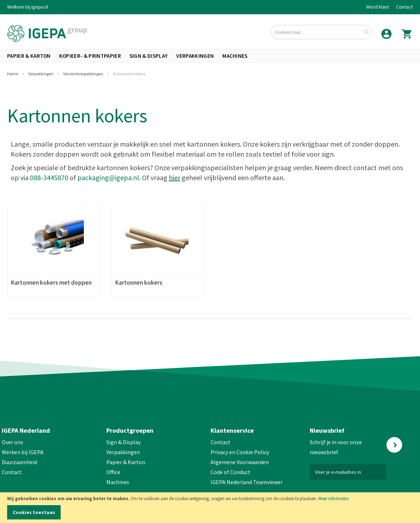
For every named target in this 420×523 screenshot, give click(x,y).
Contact (404, 7)
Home (13, 74)
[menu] (210, 56)
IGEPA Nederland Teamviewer (247, 482)
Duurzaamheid (19, 462)
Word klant (378, 7)
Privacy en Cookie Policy (240, 452)
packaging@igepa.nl (108, 177)
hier (174, 177)
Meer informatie (333, 499)
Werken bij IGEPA (23, 452)
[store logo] (47, 33)
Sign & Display (123, 442)
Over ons (12, 442)
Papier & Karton (126, 462)
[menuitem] (29, 56)
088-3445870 (49, 177)
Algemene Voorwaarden (240, 462)
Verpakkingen (41, 74)
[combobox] (321, 32)
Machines (118, 482)
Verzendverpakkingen (84, 74)
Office (114, 472)
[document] (210, 508)
